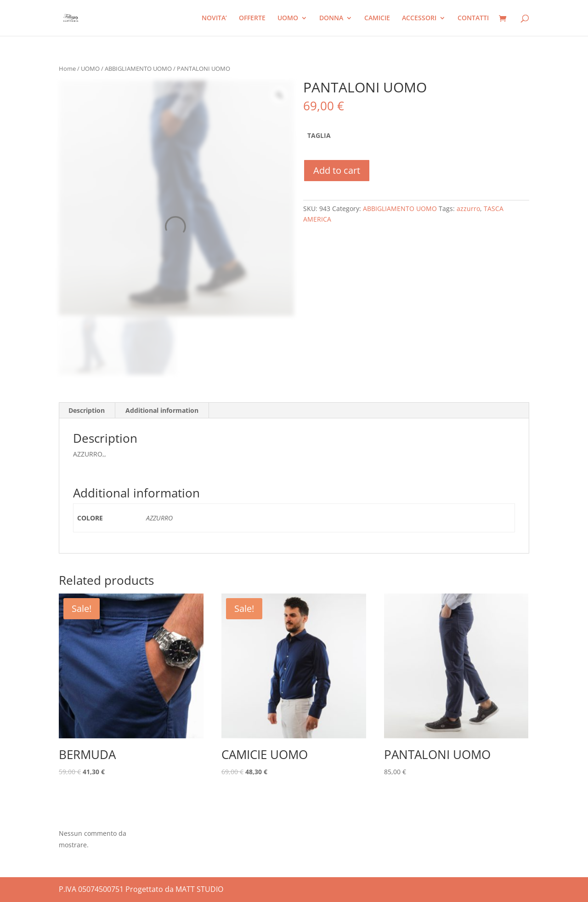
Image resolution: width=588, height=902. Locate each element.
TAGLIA (319, 135)
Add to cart (337, 170)
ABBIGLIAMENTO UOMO (138, 69)
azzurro (468, 208)
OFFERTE (252, 18)
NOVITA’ (214, 18)
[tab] (87, 411)
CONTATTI (473, 18)
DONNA (331, 18)
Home (67, 69)
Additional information (162, 410)
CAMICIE (377, 18)
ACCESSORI (419, 18)
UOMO (288, 18)
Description (87, 410)
